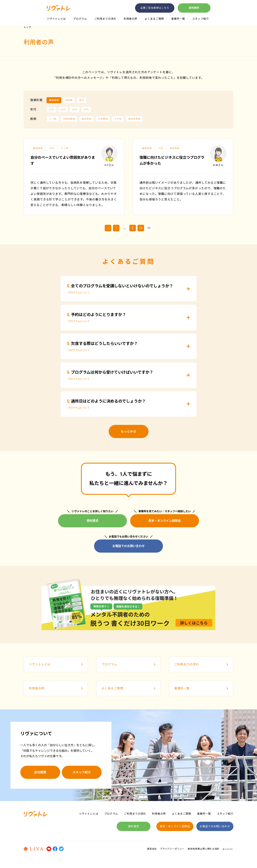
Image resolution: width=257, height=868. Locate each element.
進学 (82, 100)
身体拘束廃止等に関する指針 (204, 849)
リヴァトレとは (56, 19)
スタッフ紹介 (201, 19)
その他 (118, 119)
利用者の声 (131, 19)
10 (141, 228)
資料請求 (194, 8)
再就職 (69, 100)
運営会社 (152, 849)
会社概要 (40, 772)
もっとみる (129, 431)
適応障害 (87, 119)
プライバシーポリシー (172, 849)
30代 (63, 110)
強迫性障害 (134, 119)
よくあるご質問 (154, 19)
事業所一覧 (178, 19)
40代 (75, 110)
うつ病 (53, 119)
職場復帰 (54, 100)
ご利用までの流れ (105, 19)
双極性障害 (69, 119)
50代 (86, 110)
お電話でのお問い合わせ (128, 546)
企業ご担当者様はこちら (155, 8)
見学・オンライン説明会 (165, 521)
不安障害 (103, 119)
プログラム (80, 19)
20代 (52, 110)
